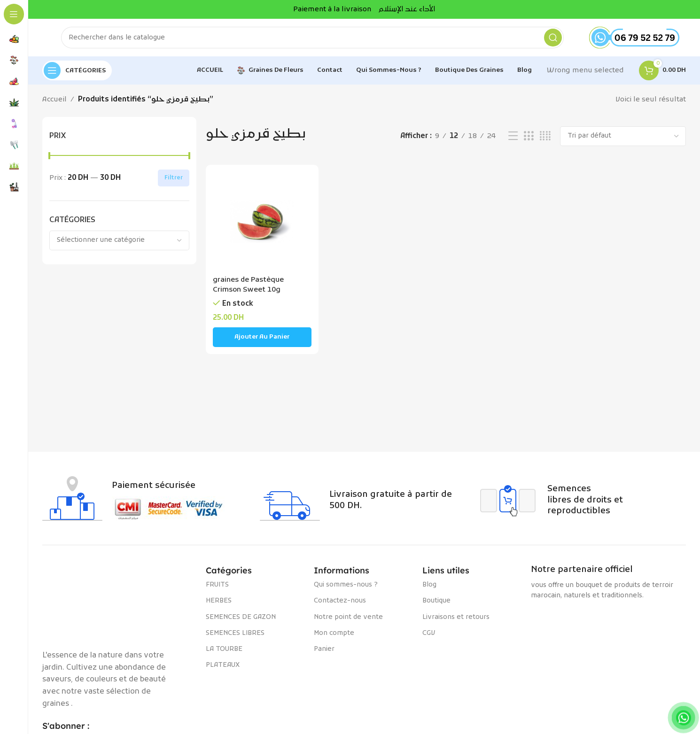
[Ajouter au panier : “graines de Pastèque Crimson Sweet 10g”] (262, 337)
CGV (429, 633)
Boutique (436, 601)
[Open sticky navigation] (77, 70)
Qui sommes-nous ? (346, 585)
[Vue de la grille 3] (529, 136)
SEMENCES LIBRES (235, 633)
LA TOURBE (224, 649)
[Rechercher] (312, 38)
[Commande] (623, 136)
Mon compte (334, 633)
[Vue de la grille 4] (545, 136)
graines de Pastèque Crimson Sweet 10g (248, 285)
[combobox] (119, 240)
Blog (429, 585)
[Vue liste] (513, 136)
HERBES (219, 601)
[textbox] (119, 240)
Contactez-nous (340, 601)
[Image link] (119, 602)
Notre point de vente (348, 617)
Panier (324, 649)
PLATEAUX (223, 665)
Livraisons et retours (456, 617)
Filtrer (174, 178)
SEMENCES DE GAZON (241, 617)
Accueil (54, 100)
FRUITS (217, 585)
